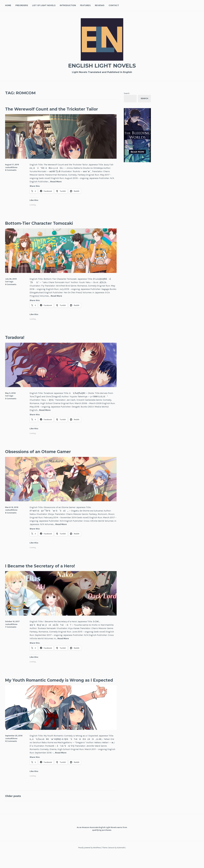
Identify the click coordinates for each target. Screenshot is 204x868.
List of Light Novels (44, 5)
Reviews (100, 5)
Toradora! (18, 344)
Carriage (9, 289)
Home (8, 5)
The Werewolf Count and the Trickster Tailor (59, 112)
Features (85, 5)
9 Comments (11, 291)
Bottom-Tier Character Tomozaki (51, 230)
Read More (56, 189)
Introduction (68, 5)
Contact (114, 5)
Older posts (16, 810)
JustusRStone (11, 174)
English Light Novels (102, 65)
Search (127, 93)
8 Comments (11, 177)
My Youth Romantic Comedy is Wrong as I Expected (59, 690)
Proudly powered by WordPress (90, 862)
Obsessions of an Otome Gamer (49, 458)
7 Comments (11, 634)
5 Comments (11, 406)
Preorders (22, 5)
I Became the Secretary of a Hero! (52, 572)
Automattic (121, 862)
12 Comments (11, 755)
